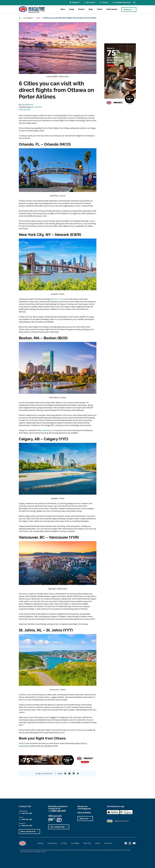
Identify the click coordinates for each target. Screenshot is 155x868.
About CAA (87, 843)
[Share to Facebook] (65, 773)
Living (72, 9)
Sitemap (41, 843)
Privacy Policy (52, 843)
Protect (81, 9)
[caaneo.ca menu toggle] (129, 9)
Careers (98, 843)
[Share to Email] (78, 773)
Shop (91, 9)
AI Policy (64, 843)
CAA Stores (108, 843)
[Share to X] (69, 773)
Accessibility (75, 843)
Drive (63, 9)
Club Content (112, 9)
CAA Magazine (28, 18)
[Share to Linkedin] (74, 773)
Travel (99, 9)
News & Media (84, 812)
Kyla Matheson (27, 104)
